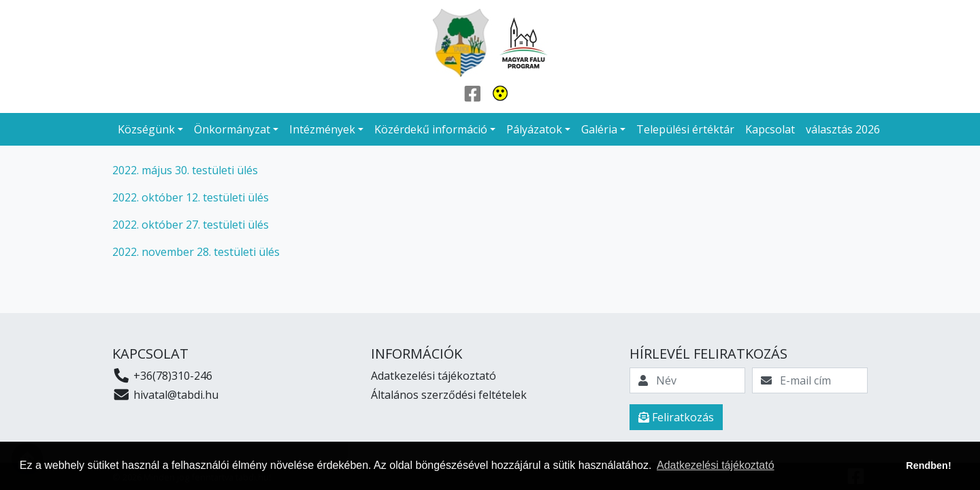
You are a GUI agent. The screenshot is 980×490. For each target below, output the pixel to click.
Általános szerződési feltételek (449, 395)
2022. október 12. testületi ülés (191, 197)
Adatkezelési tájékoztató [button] (716, 465)
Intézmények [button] (322, 129)
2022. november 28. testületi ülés (196, 252)
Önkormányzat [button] (232, 129)
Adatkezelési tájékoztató (434, 376)
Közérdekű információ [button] (431, 129)
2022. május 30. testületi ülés (186, 170)
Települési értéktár (685, 129)
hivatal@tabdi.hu (165, 395)
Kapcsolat (770, 129)
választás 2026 (843, 129)
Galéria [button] (599, 129)
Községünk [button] (146, 129)
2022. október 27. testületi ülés (191, 225)
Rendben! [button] (928, 465)
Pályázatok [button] (534, 129)
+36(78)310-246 (162, 376)
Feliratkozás (676, 417)
